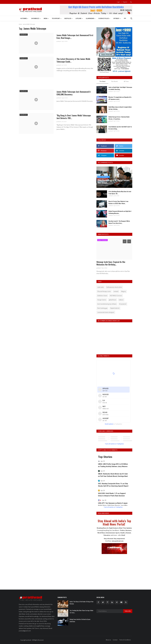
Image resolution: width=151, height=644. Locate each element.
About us (108, 640)
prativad (59, 42)
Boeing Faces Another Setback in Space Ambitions (80, 620)
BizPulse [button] (68, 18)
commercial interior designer (106, 312)
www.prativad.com (118, 541)
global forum (113, 300)
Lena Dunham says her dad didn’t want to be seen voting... (120, 128)
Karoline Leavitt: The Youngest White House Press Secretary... (119, 222)
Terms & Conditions (125, 640)
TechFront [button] (57, 18)
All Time (126, 81)
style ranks (101, 287)
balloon (121, 300)
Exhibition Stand (102, 296)
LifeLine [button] (79, 18)
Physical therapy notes (104, 291)
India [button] (46, 18)
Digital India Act (115, 308)
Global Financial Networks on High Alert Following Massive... (120, 212)
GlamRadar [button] (91, 18)
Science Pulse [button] (104, 18)
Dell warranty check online (114, 287)
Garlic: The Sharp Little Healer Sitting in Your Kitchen (82, 603)
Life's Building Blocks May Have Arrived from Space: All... (120, 192)
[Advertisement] (114, 570)
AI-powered (123, 304)
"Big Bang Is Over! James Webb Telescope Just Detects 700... (74, 117)
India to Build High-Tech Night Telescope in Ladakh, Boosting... (120, 88)
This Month (114, 81)
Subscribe (128, 611)
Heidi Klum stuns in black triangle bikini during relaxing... (120, 108)
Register (125, 2)
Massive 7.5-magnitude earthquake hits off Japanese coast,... (120, 98)
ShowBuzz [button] (36, 18)
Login (118, 2)
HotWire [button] (24, 18)
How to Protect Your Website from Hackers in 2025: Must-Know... (118, 202)
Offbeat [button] (117, 18)
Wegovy (123, 291)
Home (20, 24)
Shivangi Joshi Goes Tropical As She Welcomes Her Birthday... (111, 263)
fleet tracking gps (102, 308)
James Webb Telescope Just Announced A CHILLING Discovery (74, 93)
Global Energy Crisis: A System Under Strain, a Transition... (119, 118)
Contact (115, 640)
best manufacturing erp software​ (107, 304)
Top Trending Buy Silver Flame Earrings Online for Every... (81, 612)
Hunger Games (102, 300)
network (116, 291)
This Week (102, 81)
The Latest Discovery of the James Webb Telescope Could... (73, 60)
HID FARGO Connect (116, 296)
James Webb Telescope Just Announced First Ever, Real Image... (75, 37)
